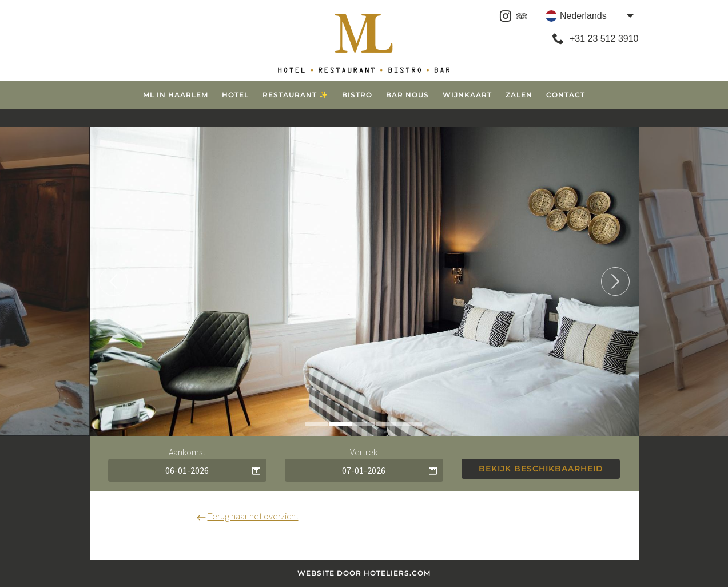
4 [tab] (387, 424)
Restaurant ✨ (295, 95)
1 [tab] (317, 424)
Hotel (235, 95)
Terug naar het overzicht (248, 516)
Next (615, 281)
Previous (113, 281)
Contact (566, 95)
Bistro (357, 95)
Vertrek (364, 452)
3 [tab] (364, 424)
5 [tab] (411, 424)
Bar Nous (407, 95)
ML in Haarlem (176, 95)
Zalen (519, 95)
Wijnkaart (467, 95)
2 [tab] (340, 424)
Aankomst (187, 452)
